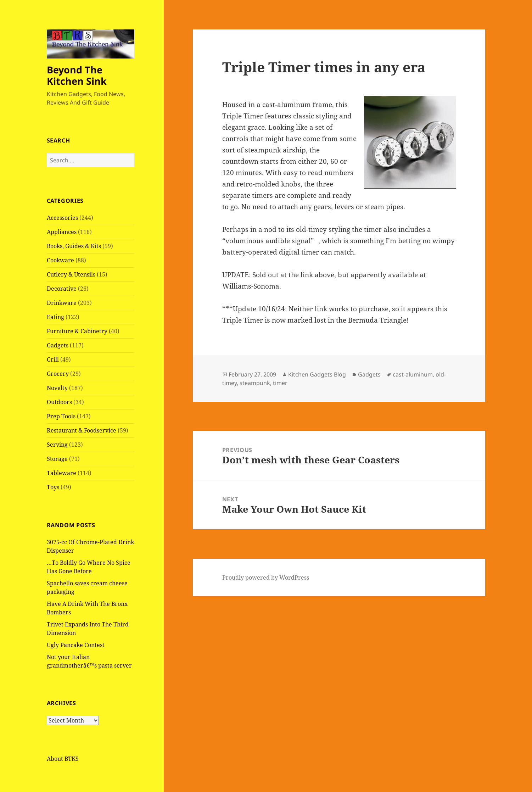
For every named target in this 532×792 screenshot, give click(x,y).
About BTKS (63, 759)
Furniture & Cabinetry (77, 331)
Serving (57, 445)
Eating (55, 317)
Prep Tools (61, 416)
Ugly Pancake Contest (76, 645)
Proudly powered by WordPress (266, 578)
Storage (57, 459)
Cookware (60, 260)
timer (280, 383)
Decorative (62, 289)
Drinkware (62, 303)
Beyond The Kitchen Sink (77, 75)
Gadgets (58, 345)
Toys (53, 487)
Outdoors (59, 402)
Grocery (58, 374)
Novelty (57, 388)
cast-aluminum (413, 374)
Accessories (62, 218)
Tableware (61, 473)
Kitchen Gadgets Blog (317, 374)
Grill (53, 359)
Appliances (62, 232)
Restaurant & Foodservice (82, 430)
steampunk (255, 383)
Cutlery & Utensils (71, 274)
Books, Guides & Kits (74, 246)
